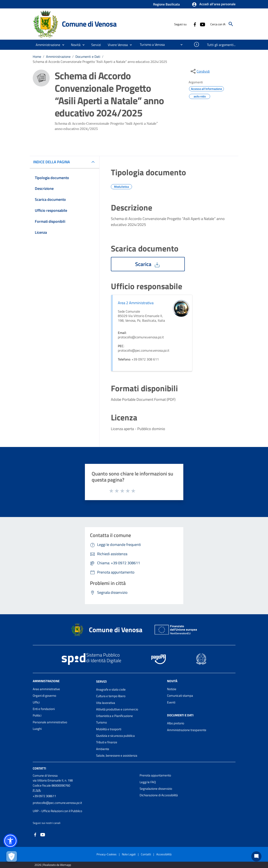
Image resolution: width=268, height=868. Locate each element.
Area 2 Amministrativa (136, 303)
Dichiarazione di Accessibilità (159, 795)
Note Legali (129, 854)
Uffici (36, 702)
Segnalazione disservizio (156, 789)
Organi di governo (44, 696)
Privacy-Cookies (107, 854)
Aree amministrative (46, 689)
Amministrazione (58, 57)
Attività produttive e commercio (117, 709)
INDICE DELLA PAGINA (53, 162)
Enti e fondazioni (44, 709)
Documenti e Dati (88, 57)
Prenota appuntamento (155, 775)
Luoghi (37, 729)
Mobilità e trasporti (109, 729)
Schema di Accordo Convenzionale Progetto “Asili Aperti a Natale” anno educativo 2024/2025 (100, 62)
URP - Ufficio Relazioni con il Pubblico (57, 811)
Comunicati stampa (180, 696)
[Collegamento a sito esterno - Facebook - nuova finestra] (195, 24)
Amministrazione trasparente (187, 730)
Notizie (172, 689)
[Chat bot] (256, 856)
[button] (214, 4)
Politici (37, 715)
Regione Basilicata (166, 4)
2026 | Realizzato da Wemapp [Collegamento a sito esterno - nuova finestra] (53, 865)
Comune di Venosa (89, 24)
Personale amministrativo (50, 722)
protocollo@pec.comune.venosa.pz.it (57, 803)
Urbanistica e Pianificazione (114, 716)
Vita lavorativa (106, 703)
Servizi (101, 681)
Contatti (39, 768)
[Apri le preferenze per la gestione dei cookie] (12, 856)
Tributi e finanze (107, 742)
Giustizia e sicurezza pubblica (115, 736)
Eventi (171, 702)
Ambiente (103, 749)
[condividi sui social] (200, 71)
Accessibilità (164, 854)
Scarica (148, 264)
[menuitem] (151, 45)
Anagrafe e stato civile (111, 689)
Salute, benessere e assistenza (117, 755)
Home (37, 57)
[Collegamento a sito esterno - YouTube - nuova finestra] (202, 24)
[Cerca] (231, 24)
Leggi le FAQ (148, 782)
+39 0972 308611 (44, 796)
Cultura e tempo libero (111, 696)
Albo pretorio (176, 723)
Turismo (101, 722)
